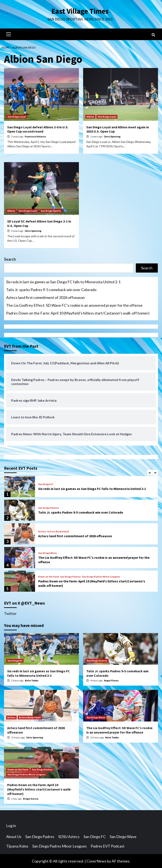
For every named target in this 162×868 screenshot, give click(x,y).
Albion (90, 116)
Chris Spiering (112, 136)
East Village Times (80, 11)
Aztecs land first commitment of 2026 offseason (45, 297)
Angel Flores (111, 680)
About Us (14, 836)
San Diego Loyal (17, 116)
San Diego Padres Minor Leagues (101, 576)
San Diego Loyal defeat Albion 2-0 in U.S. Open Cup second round (38, 129)
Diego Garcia (31, 798)
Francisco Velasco (35, 136)
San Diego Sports (51, 211)
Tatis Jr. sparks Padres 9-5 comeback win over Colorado (51, 289)
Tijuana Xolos (17, 846)
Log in (11, 825)
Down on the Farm (49, 576)
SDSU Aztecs (69, 836)
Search (10, 259)
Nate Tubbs (32, 680)
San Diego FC (46, 484)
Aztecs (42, 531)
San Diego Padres (49, 508)
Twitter (10, 613)
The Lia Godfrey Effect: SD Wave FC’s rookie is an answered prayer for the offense (74, 305)
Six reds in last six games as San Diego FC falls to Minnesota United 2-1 (63, 282)
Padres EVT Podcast (108, 846)
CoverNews (96, 861)
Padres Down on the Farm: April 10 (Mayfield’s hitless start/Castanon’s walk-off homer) (78, 313)
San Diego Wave (47, 553)
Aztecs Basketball (58, 531)
